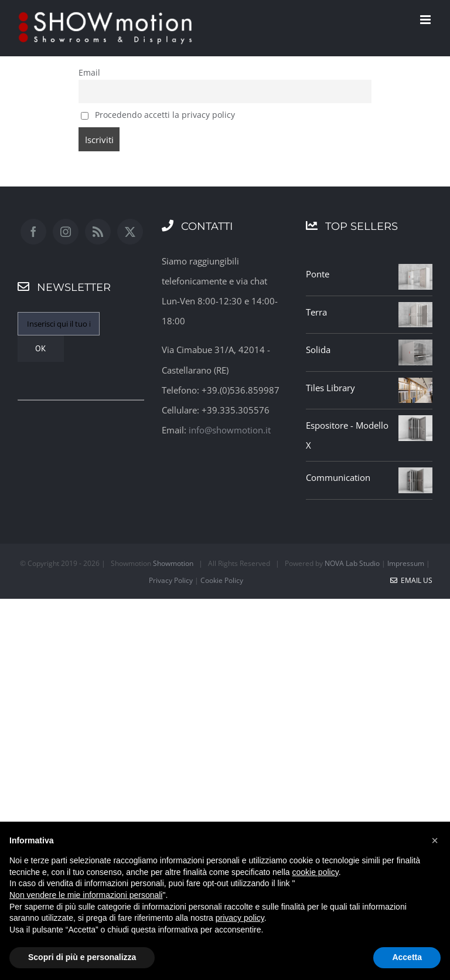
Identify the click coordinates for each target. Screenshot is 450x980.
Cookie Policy (222, 580)
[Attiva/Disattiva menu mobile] (426, 20)
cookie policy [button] (316, 872)
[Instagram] (66, 232)
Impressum (406, 563)
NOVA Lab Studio (352, 563)
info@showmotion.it (230, 430)
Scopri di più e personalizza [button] (82, 957)
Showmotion (173, 563)
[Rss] (98, 232)
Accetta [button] (407, 957)
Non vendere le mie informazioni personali (86, 895)
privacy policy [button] (240, 918)
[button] (435, 840)
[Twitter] (130, 232)
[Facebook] (33, 232)
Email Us (411, 580)
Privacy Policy (171, 580)
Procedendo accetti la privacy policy (158, 115)
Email (89, 73)
